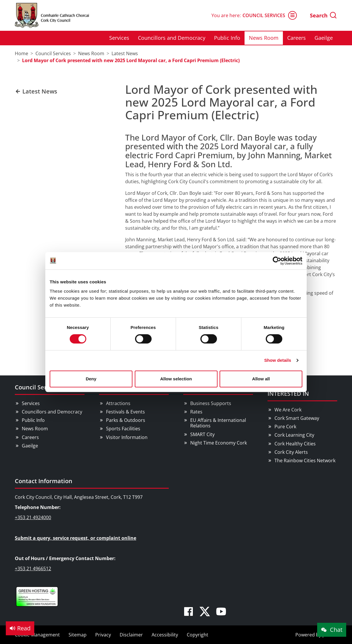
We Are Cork (288, 410)
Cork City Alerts (291, 452)
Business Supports (211, 403)
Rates (196, 412)
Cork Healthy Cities (295, 444)
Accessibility (165, 635)
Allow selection (176, 379)
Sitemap (78, 635)
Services (119, 38)
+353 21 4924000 (33, 517)
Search (324, 16)
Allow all (261, 379)
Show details (278, 360)
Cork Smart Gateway (297, 418)
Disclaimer (131, 635)
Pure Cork (285, 427)
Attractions (118, 403)
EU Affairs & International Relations (218, 423)
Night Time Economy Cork (219, 443)
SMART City (202, 434)
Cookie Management (37, 635)
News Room (264, 38)
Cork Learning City (294, 435)
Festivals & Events (125, 412)
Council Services (270, 15)
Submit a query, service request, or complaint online (76, 538)
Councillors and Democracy (172, 38)
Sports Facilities (123, 429)
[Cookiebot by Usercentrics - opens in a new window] (277, 261)
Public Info (227, 38)
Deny (91, 379)
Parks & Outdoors (126, 420)
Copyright (197, 635)
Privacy (103, 635)
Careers (297, 38)
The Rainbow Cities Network (305, 460)
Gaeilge (324, 38)
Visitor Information (127, 437)
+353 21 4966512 (33, 569)
